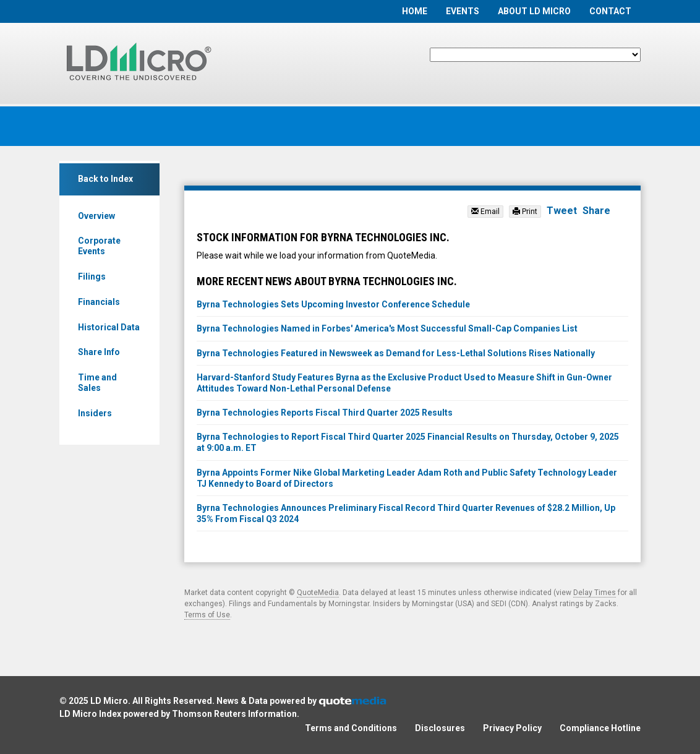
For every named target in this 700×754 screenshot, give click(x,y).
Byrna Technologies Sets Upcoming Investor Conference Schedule (333, 304)
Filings (92, 276)
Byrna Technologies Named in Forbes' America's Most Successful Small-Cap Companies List (387, 328)
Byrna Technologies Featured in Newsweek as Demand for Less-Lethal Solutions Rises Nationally (396, 353)
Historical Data (109, 327)
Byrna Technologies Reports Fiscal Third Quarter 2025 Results (325, 413)
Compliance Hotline (600, 728)
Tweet (562, 211)
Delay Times (595, 593)
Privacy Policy (512, 728)
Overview (96, 216)
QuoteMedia (318, 593)
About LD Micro (534, 11)
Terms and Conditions (351, 728)
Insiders (95, 413)
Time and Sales (97, 383)
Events (463, 11)
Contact (610, 11)
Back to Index (105, 179)
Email (485, 212)
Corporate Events (99, 246)
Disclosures (440, 728)
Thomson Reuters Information (234, 714)
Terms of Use (207, 615)
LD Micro (109, 701)
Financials (99, 302)
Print (525, 212)
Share (596, 211)
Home (415, 11)
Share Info (99, 352)
